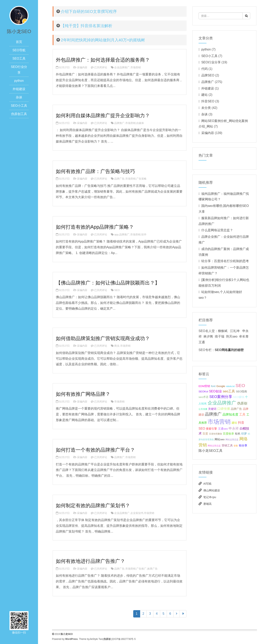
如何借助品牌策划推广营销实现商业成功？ (103, 338)
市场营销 (136, 67)
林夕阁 (208, 336)
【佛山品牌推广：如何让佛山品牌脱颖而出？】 (108, 283)
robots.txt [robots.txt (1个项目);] (230, 386)
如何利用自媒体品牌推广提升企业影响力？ (103, 115)
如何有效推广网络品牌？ (83, 394)
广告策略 (141, 179)
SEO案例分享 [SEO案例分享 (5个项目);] (221, 397)
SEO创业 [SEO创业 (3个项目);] (215, 391)
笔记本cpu (210, 497)
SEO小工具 (19, 106)
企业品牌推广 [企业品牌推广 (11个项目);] (222, 403)
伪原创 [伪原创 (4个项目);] (242, 403)
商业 (117, 346)
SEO (117, 290)
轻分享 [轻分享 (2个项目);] (243, 446)
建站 (204, 95)
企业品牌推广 (122, 67)
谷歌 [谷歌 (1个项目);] (236, 446)
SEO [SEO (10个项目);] (240, 385)
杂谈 (19, 97)
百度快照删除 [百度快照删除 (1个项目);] (216, 434)
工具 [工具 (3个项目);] (242, 414)
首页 (19, 42)
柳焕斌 (223, 331)
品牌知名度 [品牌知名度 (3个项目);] (230, 414)
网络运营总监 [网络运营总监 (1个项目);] (214, 446)
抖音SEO (208, 101)
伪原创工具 (19, 114)
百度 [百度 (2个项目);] (205, 434)
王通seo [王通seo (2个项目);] (223, 429)
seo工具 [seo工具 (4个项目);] (229, 391)
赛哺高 (207, 504)
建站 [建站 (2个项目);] (234, 423)
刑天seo (232, 336)
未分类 (206, 108)
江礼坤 (235, 331)
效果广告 (152, 569)
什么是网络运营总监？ (217, 230)
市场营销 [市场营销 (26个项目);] (219, 422)
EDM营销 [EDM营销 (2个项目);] (204, 386)
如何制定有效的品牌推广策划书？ (93, 505)
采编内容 (82, 67)
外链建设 (19, 89)
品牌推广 (119, 123)
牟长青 (244, 336)
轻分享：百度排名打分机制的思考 (225, 261)
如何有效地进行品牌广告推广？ (90, 561)
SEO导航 (19, 50)
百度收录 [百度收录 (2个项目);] (228, 434)
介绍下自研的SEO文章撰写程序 (89, 11)
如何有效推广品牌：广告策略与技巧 (95, 171)
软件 (144, 234)
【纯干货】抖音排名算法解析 (87, 26)
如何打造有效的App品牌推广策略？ (95, 227)
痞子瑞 (220, 336)
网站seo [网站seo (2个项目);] (220, 439)
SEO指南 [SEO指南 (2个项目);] (242, 391)
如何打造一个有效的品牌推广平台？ (95, 450)
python (19, 81)
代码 (204, 69)
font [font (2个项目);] (213, 386)
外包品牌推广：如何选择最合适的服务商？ (103, 60)
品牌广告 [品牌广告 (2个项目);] (236, 409)
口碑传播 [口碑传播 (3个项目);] (224, 409)
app (116, 234)
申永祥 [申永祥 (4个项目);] (234, 428)
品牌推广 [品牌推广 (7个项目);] (213, 414)
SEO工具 (19, 59)
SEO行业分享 (211, 62)
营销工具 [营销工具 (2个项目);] (227, 446)
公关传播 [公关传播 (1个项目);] (203, 409)
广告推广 (141, 569)
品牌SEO (208, 75)
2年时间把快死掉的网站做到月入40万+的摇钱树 (103, 40)
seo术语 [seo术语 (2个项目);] (203, 397)
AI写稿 (207, 484)
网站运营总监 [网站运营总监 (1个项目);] (232, 439)
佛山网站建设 (212, 490)
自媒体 (140, 123)
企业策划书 (137, 513)
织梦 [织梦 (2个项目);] (244, 434)
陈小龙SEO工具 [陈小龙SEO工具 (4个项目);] (211, 451)
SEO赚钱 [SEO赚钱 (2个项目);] (239, 397)
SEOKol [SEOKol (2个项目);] (203, 391)
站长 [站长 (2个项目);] (238, 434)
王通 (202, 342)
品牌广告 (119, 179)
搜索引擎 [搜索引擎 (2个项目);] (211, 429)
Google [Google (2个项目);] (221, 386)
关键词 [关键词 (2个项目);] (212, 409)
